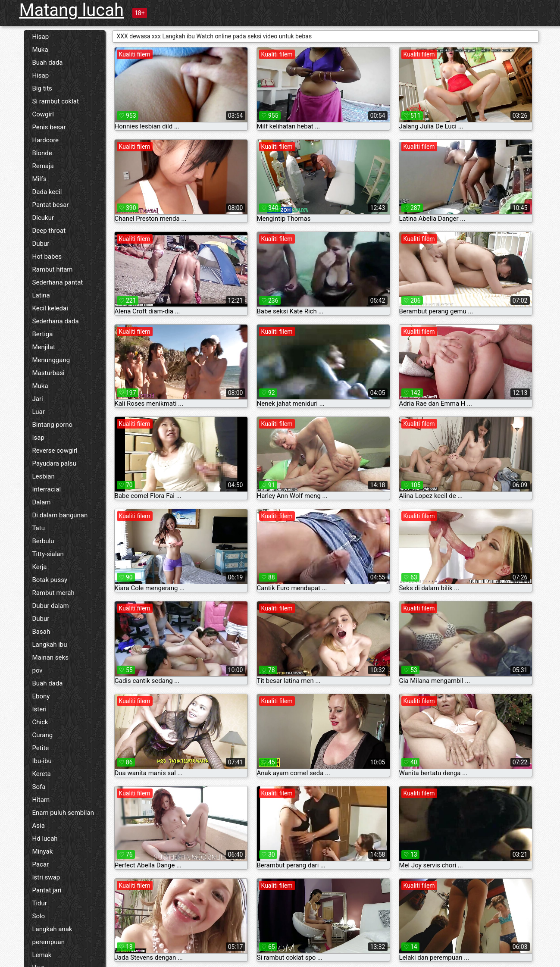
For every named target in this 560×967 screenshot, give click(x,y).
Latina (41, 295)
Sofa (39, 787)
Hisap (41, 37)
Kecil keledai (50, 308)
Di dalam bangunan (60, 515)
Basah (41, 632)
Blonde (42, 153)
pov (38, 670)
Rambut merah (53, 593)
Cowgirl (43, 114)
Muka (40, 50)
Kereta (42, 774)
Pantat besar (51, 205)
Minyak (43, 851)
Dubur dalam (51, 606)
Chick (40, 722)
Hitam (41, 800)
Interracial (47, 489)
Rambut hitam (53, 269)
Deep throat (49, 231)
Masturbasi (48, 373)
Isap (38, 438)
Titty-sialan (48, 554)
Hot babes (47, 257)
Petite (41, 748)
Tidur (40, 903)
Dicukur (43, 218)
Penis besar (49, 127)
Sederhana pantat (58, 282)
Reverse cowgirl (55, 451)
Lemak (42, 955)
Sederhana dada (56, 321)
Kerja (40, 567)
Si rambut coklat (56, 101)
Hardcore (46, 140)
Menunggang (51, 360)
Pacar (41, 864)
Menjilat (44, 347)
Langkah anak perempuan (52, 936)
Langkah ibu (50, 645)
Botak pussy (50, 580)
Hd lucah (45, 839)
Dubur (41, 244)
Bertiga (43, 334)
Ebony (41, 696)
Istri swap (46, 877)
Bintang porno (53, 425)
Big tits (42, 88)
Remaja (43, 166)
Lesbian (44, 476)
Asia (39, 826)
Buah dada (48, 63)
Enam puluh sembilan (63, 813)
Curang (43, 735)
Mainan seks (50, 657)
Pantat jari (47, 890)
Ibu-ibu (42, 761)
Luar (39, 412)
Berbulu (43, 541)
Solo (39, 916)
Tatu (39, 528)
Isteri (39, 709)
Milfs (39, 179)
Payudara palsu (54, 463)
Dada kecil (47, 192)
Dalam (42, 502)
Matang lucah (72, 10)
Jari (38, 399)
